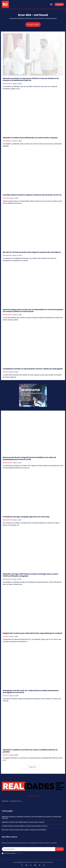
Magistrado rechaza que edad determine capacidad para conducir (32, 633)
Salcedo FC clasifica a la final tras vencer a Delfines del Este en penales (30, 751)
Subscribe (60, 849)
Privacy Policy (19, 853)
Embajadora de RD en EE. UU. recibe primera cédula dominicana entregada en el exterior (31, 691)
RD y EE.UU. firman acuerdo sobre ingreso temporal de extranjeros (32, 252)
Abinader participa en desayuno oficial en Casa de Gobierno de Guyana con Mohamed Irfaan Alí (31, 79)
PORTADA (6, 198)
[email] (29, 849)
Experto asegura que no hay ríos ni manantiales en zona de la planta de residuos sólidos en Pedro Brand (33, 310)
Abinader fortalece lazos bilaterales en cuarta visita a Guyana (30, 138)
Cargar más (33, 767)
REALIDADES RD (7, 84)
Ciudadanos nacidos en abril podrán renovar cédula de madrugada (33, 369)
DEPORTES (6, 755)
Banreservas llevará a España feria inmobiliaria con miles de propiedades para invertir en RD (29, 458)
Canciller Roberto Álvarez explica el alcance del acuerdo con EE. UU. (32, 195)
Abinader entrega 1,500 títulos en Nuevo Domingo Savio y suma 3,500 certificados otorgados (30, 575)
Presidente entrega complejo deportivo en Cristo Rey (26, 517)
